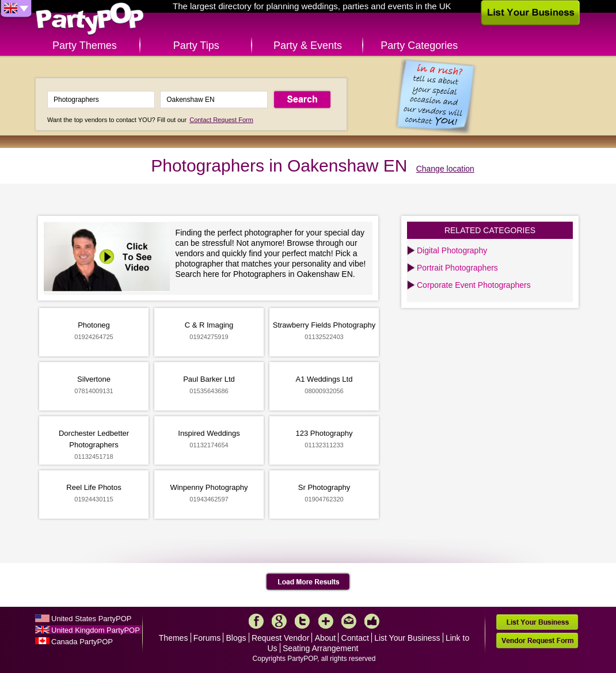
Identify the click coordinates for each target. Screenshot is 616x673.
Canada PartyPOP (82, 642)
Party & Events (308, 45)
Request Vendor (280, 638)
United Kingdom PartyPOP (96, 630)
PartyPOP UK (90, 19)
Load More (308, 582)
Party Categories (419, 45)
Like (372, 621)
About (326, 638)
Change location (445, 169)
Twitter (302, 621)
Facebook (256, 621)
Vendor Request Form (537, 640)
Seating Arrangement (321, 648)
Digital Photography (452, 250)
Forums (207, 638)
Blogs (236, 638)
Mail (349, 621)
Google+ (279, 621)
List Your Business (407, 638)
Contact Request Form (221, 120)
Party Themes (85, 45)
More (326, 621)
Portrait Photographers (457, 268)
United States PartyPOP (91, 619)
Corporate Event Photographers (474, 285)
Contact (355, 638)
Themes (174, 638)
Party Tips (196, 45)
